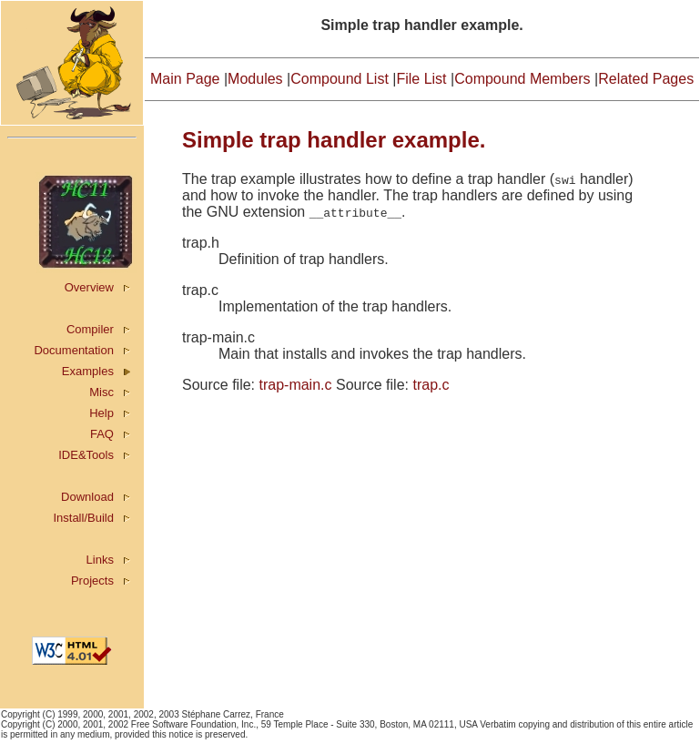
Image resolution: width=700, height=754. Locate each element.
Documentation (73, 350)
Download (87, 497)
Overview (89, 287)
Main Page (185, 79)
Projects (92, 581)
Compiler (90, 329)
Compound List (340, 79)
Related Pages (646, 79)
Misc (101, 392)
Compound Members (522, 79)
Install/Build (83, 518)
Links (100, 560)
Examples (88, 371)
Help (101, 413)
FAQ (102, 434)
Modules (255, 79)
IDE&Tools (86, 455)
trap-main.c (295, 385)
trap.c (431, 385)
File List (421, 79)
